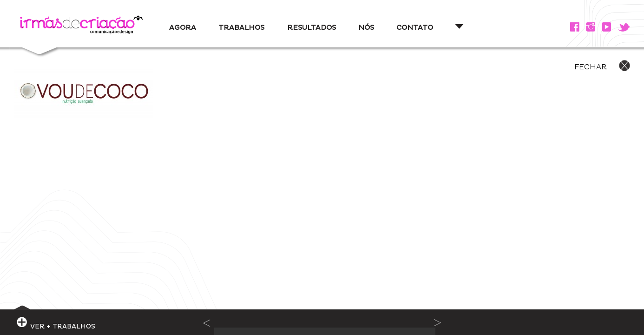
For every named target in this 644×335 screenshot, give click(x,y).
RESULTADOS (312, 28)
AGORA (183, 28)
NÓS (366, 28)
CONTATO (415, 28)
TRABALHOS (241, 28)
